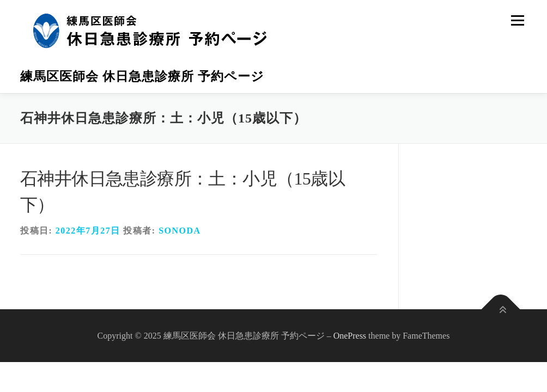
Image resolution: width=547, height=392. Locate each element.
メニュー (517, 20)
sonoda (180, 231)
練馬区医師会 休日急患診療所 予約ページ (142, 76)
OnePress (350, 336)
